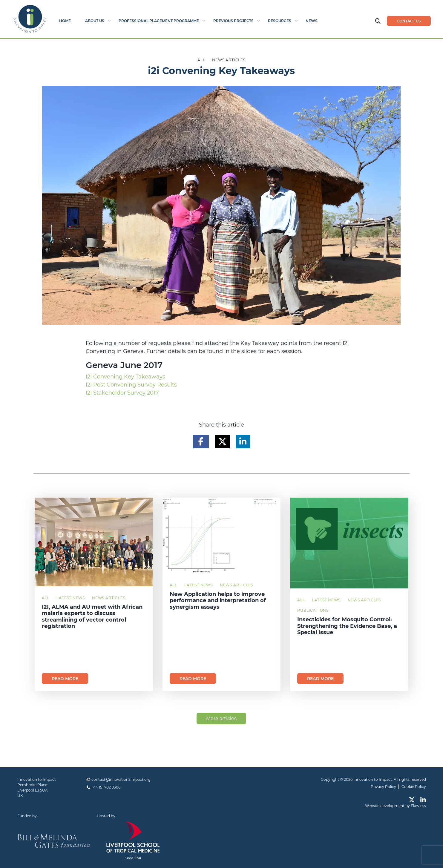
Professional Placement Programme (159, 21)
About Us (95, 21)
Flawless (418, 806)
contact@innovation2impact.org (121, 779)
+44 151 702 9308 (106, 787)
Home (65, 21)
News (312, 21)
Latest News (71, 598)
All (46, 598)
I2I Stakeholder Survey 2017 (122, 393)
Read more (65, 679)
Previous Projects (233, 21)
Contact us (409, 21)
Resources (280, 21)
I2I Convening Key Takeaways (125, 377)
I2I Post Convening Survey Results (131, 385)
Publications (313, 610)
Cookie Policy (414, 787)
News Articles (109, 598)
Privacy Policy (383, 787)
